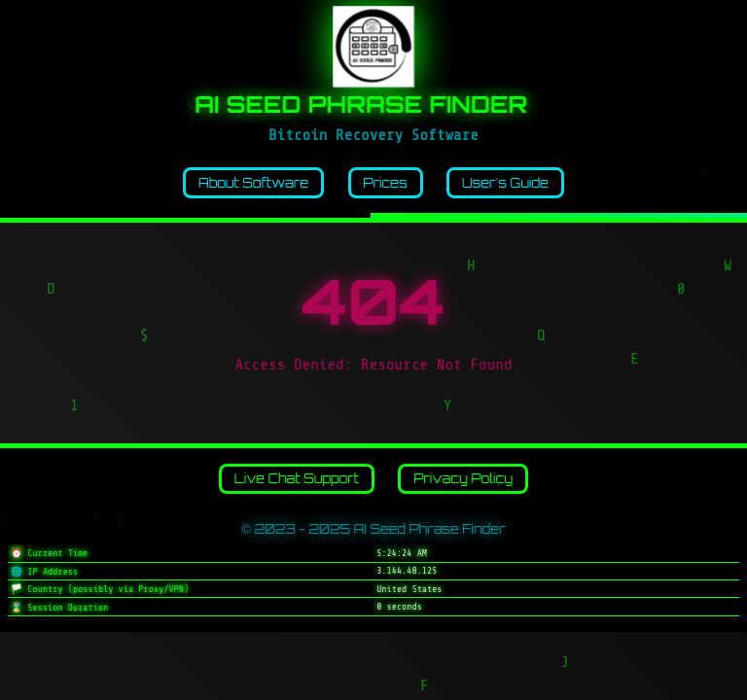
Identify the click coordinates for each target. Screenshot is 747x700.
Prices (385, 183)
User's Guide (505, 183)
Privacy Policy (463, 478)
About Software (253, 183)
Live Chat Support (297, 478)
